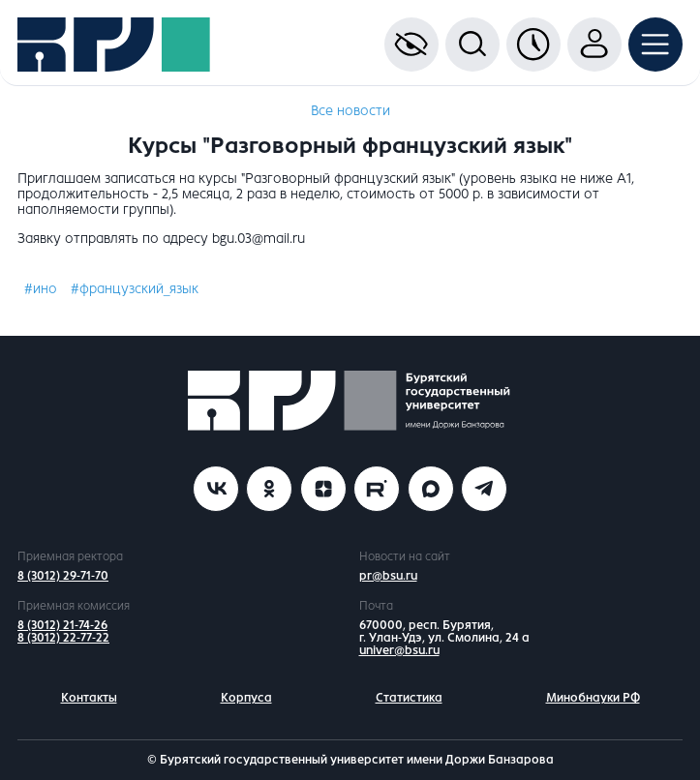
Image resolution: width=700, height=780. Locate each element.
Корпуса (246, 698)
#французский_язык (135, 289)
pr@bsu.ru (388, 576)
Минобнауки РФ (593, 698)
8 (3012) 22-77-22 (63, 638)
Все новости (350, 111)
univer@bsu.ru (399, 650)
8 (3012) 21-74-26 (62, 625)
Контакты (89, 698)
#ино (41, 289)
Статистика (409, 698)
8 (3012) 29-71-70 (63, 576)
